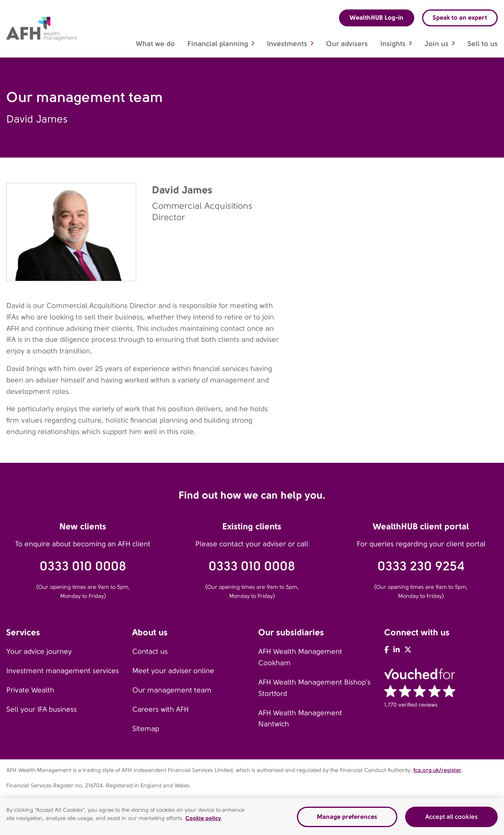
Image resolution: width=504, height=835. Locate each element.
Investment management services (63, 671)
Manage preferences (347, 819)
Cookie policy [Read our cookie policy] (203, 820)
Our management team (172, 690)
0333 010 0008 (83, 566)
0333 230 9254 (421, 566)
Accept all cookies (451, 819)
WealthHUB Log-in (377, 18)
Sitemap (146, 729)
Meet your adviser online (173, 671)
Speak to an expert (460, 18)
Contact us (150, 651)
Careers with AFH (160, 709)
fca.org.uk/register (437, 770)
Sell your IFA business (42, 709)
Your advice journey (39, 651)
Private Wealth (30, 690)
